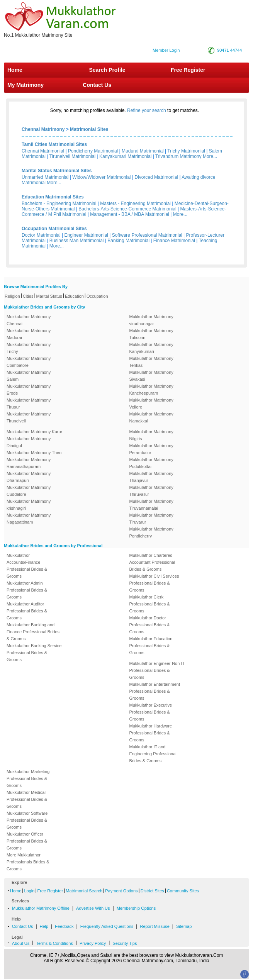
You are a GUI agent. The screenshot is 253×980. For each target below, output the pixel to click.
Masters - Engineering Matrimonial (135, 203)
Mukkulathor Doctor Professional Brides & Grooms (150, 625)
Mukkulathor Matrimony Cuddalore (29, 491)
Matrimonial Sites (89, 129)
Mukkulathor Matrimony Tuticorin (151, 334)
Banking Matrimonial (128, 241)
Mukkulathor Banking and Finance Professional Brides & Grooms (33, 632)
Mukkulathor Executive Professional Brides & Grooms (151, 712)
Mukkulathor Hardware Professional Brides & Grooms (151, 733)
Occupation (97, 296)
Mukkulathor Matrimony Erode (29, 390)
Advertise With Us (93, 908)
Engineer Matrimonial (86, 235)
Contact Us (96, 85)
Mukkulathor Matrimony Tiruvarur (151, 519)
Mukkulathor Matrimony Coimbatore (29, 362)
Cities (28, 296)
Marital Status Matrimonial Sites (57, 171)
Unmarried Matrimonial (45, 177)
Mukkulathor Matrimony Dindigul (29, 442)
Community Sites (183, 891)
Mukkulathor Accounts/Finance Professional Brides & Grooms (27, 566)
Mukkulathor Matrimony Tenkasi (151, 362)
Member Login (166, 50)
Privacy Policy (93, 943)
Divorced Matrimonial (156, 177)
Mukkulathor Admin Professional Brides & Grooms (27, 590)
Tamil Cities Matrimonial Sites (54, 144)
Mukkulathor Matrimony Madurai (29, 334)
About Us (21, 943)
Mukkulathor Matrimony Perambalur (151, 449)
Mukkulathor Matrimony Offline (41, 908)
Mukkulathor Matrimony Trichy (29, 348)
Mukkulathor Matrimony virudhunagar (151, 320)
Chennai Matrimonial (43, 151)
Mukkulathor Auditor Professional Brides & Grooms (27, 611)
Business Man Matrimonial (77, 241)
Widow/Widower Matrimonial (101, 177)
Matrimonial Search (84, 891)
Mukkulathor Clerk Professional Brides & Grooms (150, 604)
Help (44, 926)
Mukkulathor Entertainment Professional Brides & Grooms (155, 691)
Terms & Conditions (54, 943)
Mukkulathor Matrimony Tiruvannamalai (151, 505)
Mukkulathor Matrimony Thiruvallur (151, 491)
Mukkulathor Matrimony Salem (29, 376)
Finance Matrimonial (174, 241)
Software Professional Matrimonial (147, 235)
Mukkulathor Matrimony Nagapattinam (29, 519)
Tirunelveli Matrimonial (73, 156)
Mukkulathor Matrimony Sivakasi (151, 376)
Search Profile (107, 70)
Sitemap (184, 926)
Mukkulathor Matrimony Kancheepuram (151, 390)
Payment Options (121, 891)
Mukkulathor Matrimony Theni (35, 453)
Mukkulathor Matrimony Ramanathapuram (29, 463)
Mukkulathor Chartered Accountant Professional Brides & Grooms (152, 562)
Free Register (188, 70)
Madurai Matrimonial (143, 151)
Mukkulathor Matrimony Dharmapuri (29, 477)
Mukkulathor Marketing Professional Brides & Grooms (28, 778)
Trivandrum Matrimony (178, 156)
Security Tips (125, 943)
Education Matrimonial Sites (53, 197)
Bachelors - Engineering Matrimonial (59, 203)
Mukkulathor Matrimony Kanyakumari (151, 348)
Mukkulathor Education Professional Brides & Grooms (151, 646)
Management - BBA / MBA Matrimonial (130, 214)
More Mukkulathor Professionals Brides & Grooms (28, 862)
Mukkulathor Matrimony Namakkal (151, 417)
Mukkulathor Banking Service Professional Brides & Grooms (34, 653)
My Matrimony (25, 85)
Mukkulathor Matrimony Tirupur (29, 404)
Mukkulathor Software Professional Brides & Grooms (27, 820)
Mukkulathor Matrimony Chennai (29, 320)
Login (29, 891)
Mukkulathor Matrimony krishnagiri (29, 505)
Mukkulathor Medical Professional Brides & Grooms (27, 799)
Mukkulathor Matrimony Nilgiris (151, 435)
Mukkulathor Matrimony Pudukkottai (151, 463)
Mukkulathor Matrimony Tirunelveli (29, 417)
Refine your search (147, 110)
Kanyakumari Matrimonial (125, 156)
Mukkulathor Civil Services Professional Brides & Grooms (154, 583)
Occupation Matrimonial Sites (54, 229)
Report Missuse (155, 926)
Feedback (64, 926)
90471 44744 (229, 50)
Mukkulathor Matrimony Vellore (151, 404)
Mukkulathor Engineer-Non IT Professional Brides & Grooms (157, 670)
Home (15, 70)
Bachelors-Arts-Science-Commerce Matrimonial (127, 209)
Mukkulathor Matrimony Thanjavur (151, 477)
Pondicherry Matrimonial (93, 151)
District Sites (152, 891)
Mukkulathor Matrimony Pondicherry (151, 532)
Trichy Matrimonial (186, 151)
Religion (12, 296)
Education (74, 296)
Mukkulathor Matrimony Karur (34, 432)
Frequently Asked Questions (107, 926)
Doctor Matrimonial (41, 235)
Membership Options (136, 908)
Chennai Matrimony (43, 129)
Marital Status (49, 296)
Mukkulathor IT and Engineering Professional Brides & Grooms (153, 754)
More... (210, 156)
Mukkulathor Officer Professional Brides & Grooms (27, 841)
